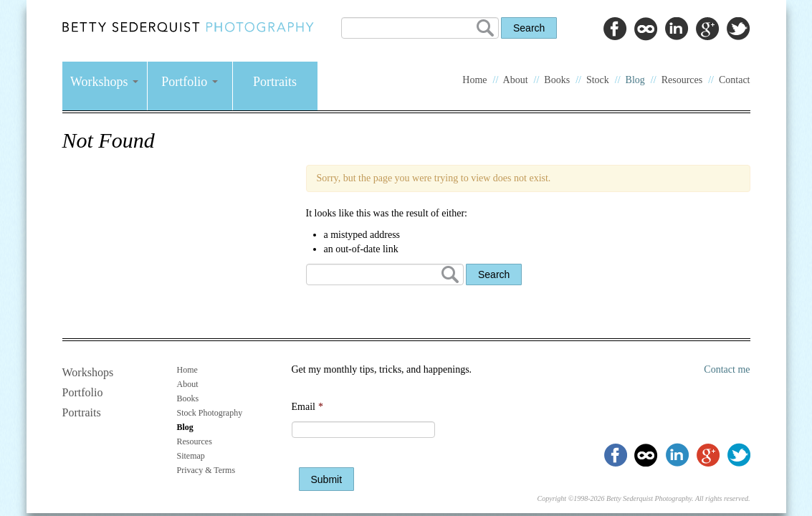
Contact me (727, 369)
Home (474, 80)
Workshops (104, 82)
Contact (735, 80)
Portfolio (190, 82)
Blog (635, 80)
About (516, 80)
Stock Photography (210, 413)
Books (557, 80)
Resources (682, 80)
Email (307, 407)
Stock (598, 80)
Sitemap (191, 456)
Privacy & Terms (206, 470)
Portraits (275, 82)
